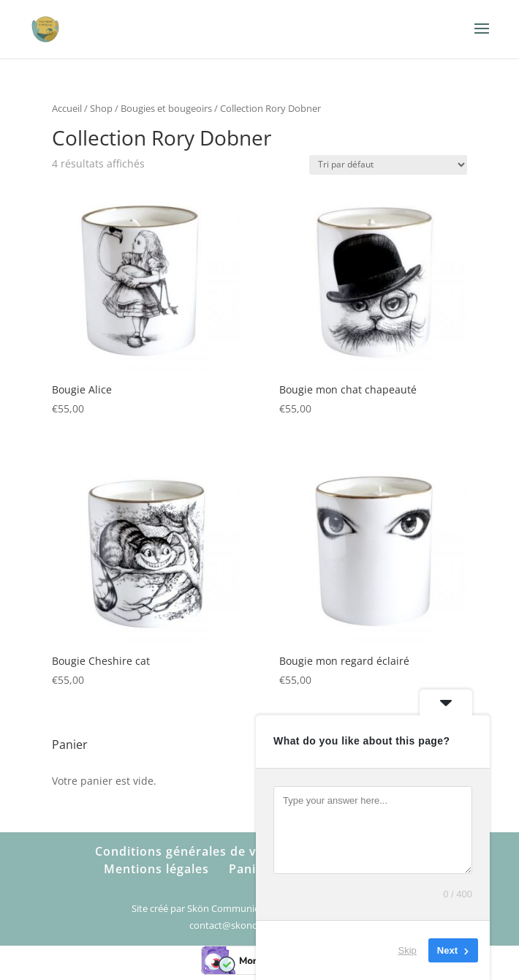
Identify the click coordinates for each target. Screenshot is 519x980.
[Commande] (388, 165)
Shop (101, 108)
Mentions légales (156, 869)
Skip (408, 950)
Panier (249, 869)
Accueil (67, 108)
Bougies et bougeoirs (166, 108)
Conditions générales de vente (190, 851)
